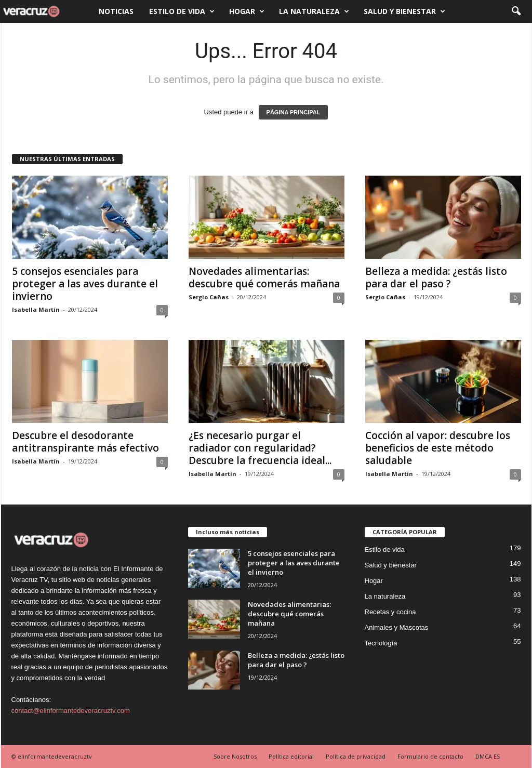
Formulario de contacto (430, 756)
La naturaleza (314, 11)
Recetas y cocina (390, 612)
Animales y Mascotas (397, 627)
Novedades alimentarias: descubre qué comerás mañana (264, 277)
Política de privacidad (356, 756)
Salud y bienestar (404, 11)
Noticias (116, 11)
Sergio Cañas (209, 297)
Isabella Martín (36, 309)
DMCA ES (488, 756)
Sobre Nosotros (235, 756)
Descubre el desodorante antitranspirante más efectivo (85, 442)
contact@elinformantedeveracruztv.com (71, 711)
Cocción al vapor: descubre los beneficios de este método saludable (438, 448)
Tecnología (381, 643)
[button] (516, 11)
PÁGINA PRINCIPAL (294, 112)
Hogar (247, 11)
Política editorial (291, 756)
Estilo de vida (182, 11)
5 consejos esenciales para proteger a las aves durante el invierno (85, 284)
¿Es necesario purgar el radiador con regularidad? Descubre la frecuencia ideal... (260, 448)
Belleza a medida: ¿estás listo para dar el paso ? (436, 277)
